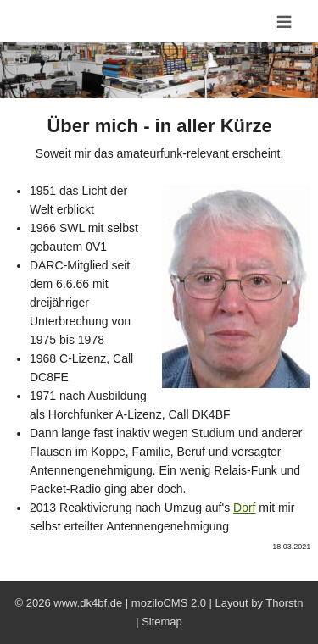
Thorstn (284, 603)
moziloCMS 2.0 (169, 603)
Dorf (244, 508)
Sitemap (162, 622)
